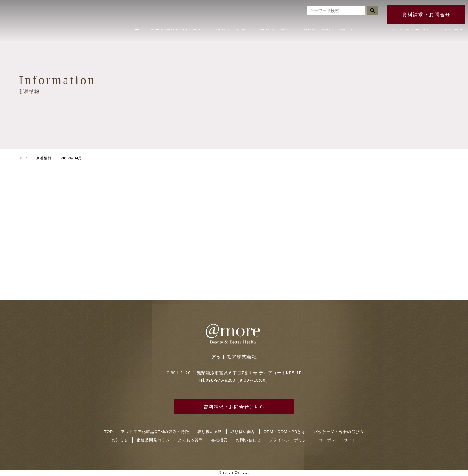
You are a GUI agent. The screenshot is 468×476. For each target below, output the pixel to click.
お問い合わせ (248, 440)
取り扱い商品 (275, 22)
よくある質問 (190, 440)
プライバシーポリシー (290, 440)
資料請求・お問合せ (426, 9)
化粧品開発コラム (153, 440)
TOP (23, 158)
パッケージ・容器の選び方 (396, 22)
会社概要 (450, 22)
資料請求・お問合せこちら (234, 407)
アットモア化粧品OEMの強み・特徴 (155, 432)
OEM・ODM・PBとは (329, 22)
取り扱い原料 (230, 22)
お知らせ (120, 440)
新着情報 (44, 158)
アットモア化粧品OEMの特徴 (169, 22)
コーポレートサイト (338, 440)
